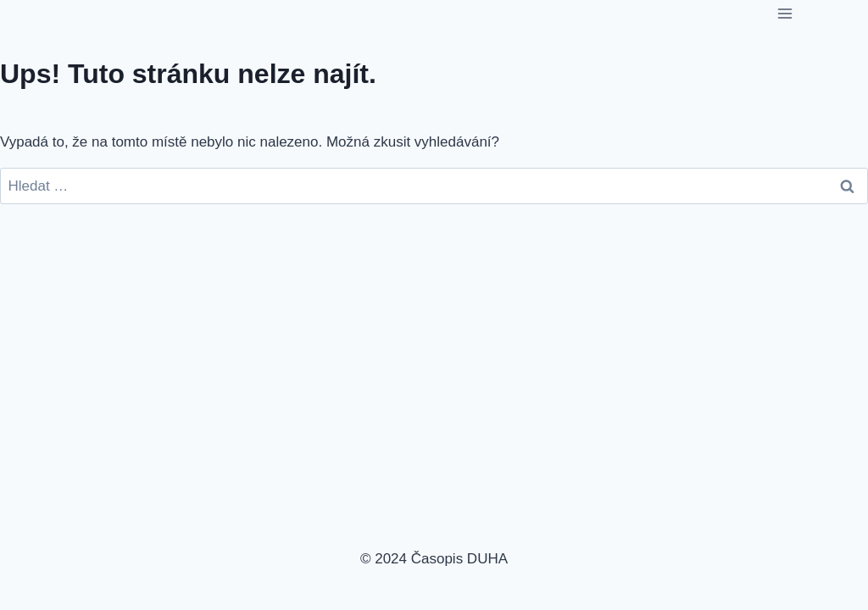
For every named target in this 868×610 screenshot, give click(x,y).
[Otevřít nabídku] (785, 13)
